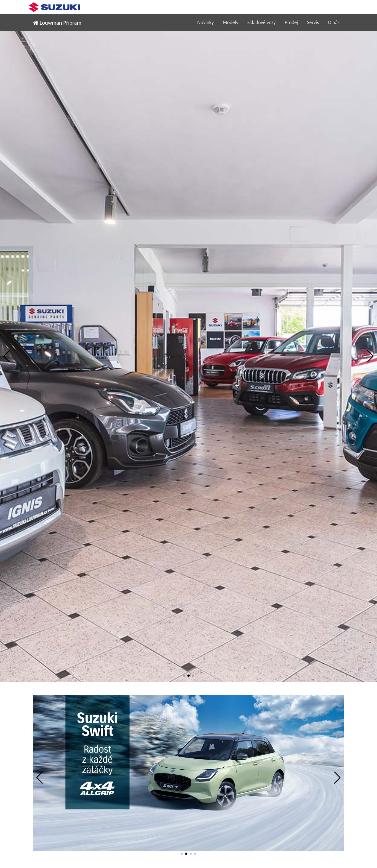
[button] (7, 356)
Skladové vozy (261, 22)
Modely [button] (231, 22)
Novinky (205, 22)
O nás (334, 22)
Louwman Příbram (57, 23)
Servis (313, 22)
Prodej (291, 22)
